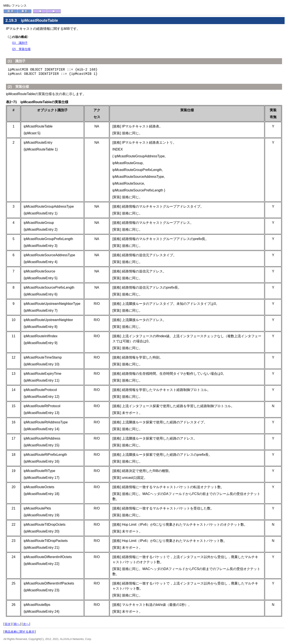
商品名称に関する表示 (20, 632)
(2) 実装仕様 (21, 49)
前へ (17, 624)
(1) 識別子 (20, 43)
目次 (8, 624)
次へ (26, 624)
